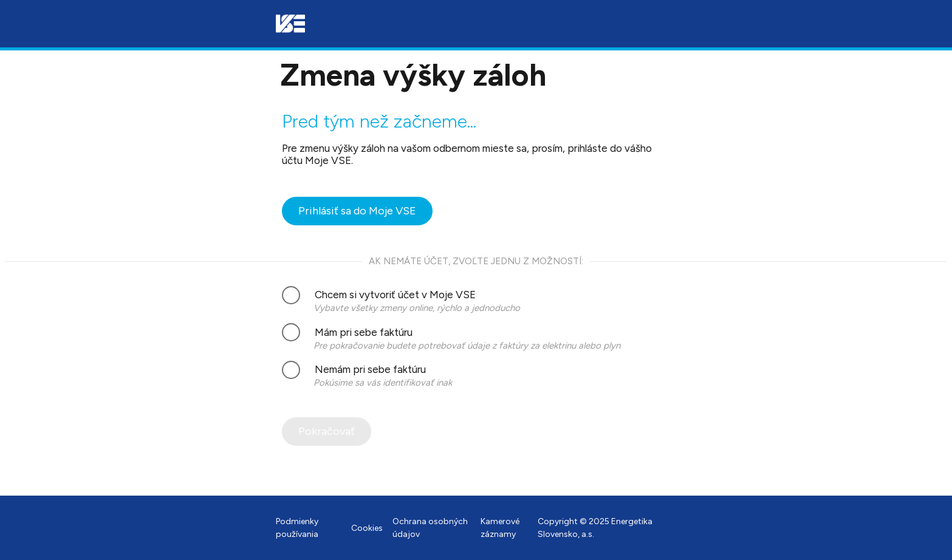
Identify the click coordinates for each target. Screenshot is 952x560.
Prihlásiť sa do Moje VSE (357, 211)
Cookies (367, 528)
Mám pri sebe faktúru (347, 332)
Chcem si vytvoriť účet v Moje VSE (379, 295)
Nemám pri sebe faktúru (354, 370)
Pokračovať (327, 431)
